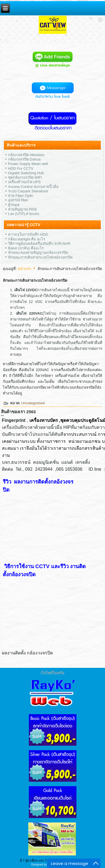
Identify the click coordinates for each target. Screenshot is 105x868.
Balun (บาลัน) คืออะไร (26, 248)
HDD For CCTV (21, 168)
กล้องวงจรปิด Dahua (24, 159)
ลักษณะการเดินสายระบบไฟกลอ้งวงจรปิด (40, 257)
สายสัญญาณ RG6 (22, 209)
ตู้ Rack (14, 205)
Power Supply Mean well (28, 164)
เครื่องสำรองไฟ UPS (24, 182)
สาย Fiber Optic (21, 196)
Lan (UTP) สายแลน (24, 214)
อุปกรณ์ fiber (18, 200)
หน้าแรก (24, 269)
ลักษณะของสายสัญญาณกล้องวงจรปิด (38, 253)
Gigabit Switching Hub (26, 173)
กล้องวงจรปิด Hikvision (26, 155)
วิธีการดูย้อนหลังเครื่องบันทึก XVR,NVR (39, 244)
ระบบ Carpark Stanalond (28, 191)
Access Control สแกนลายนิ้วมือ (33, 187)
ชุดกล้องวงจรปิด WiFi (25, 177)
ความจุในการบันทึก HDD (28, 234)
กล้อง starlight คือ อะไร (27, 239)
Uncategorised (33, 403)
